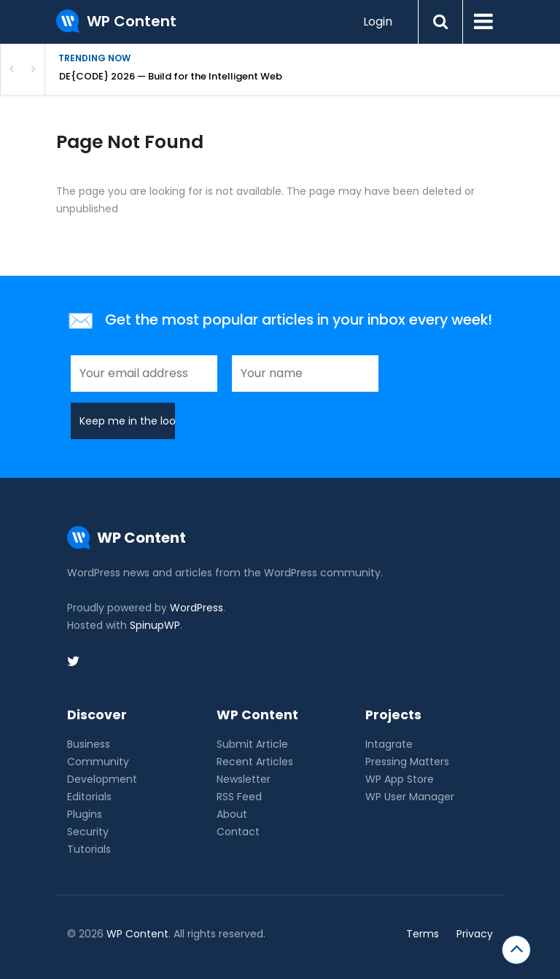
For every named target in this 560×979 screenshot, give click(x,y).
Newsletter (244, 779)
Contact (238, 832)
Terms (423, 934)
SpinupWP (155, 625)
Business (89, 744)
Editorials (89, 797)
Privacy (475, 934)
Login (378, 22)
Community (98, 762)
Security (88, 832)
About (232, 814)
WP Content (137, 934)
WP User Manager (410, 797)
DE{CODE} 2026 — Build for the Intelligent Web (171, 76)
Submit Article (252, 744)
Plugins (85, 814)
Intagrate (389, 744)
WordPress (197, 608)
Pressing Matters (407, 762)
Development (102, 779)
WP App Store (400, 779)
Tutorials (89, 849)
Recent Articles (255, 762)
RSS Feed (239, 797)
